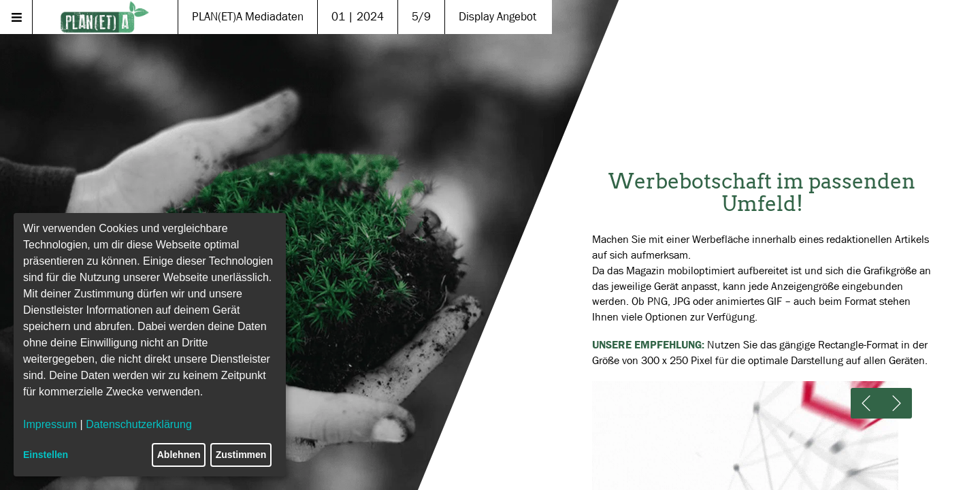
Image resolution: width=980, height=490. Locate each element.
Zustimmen (241, 455)
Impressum (50, 424)
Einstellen (46, 455)
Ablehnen (179, 455)
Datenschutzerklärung (139, 424)
